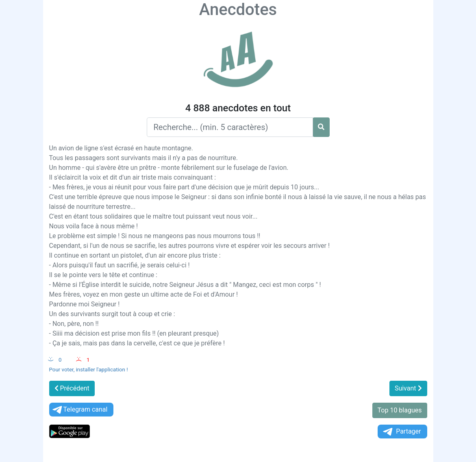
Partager (401, 432)
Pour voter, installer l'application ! (89, 370)
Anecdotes (238, 10)
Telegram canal (79, 410)
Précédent (72, 388)
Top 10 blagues (400, 410)
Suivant (408, 388)
